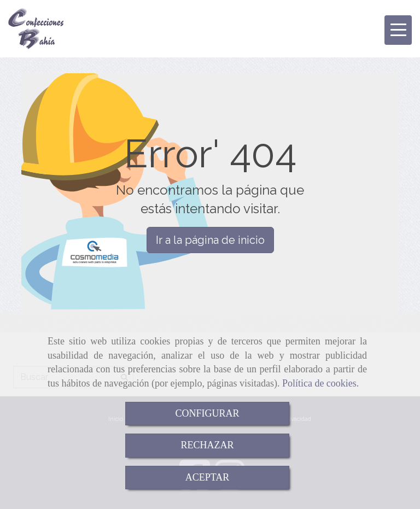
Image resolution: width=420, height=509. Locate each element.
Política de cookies (319, 383)
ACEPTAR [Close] (208, 477)
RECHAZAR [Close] (207, 445)
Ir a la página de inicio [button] (210, 240)
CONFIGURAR (207, 413)
